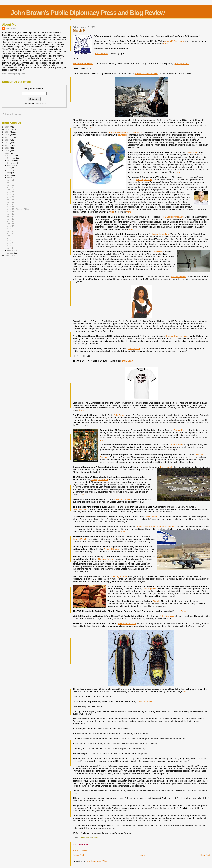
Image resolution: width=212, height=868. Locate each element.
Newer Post (78, 855)
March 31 (10, 180)
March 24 (10, 197)
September (12, 163)
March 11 (10, 224)
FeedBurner (40, 104)
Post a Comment (80, 850)
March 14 (10, 216)
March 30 (10, 182)
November (12, 158)
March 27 (10, 190)
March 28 (10, 187)
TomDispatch (166, 467)
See (112, 212)
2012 (8, 145)
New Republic (149, 589)
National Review (112, 549)
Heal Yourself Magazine (173, 217)
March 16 (10, 212)
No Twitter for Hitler (83, 64)
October (11, 160)
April (9, 175)
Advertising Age (168, 616)
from (165, 44)
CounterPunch (180, 430)
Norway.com (134, 348)
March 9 (10, 229)
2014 (8, 140)
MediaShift (192, 152)
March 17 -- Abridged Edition (18, 209)
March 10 (10, 226)
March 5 (10, 238)
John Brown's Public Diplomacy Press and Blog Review (88, 13)
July (9, 168)
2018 (8, 129)
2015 (8, 137)
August (10, 165)
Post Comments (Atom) (97, 861)
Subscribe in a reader (12, 114)
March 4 (10, 241)
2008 (8, 255)
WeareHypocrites (160, 234)
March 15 (10, 214)
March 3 (10, 243)
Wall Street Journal (127, 624)
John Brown (11, 28)
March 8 (10, 231)
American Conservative (146, 73)
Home (142, 855)
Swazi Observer (179, 276)
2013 (8, 142)
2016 (8, 135)
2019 (8, 127)
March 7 (10, 233)
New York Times (122, 499)
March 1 (10, 248)
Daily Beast (128, 361)
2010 (8, 150)
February (11, 250)
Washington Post (144, 180)
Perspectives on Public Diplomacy (126, 132)
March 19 (10, 204)
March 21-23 (12, 199)
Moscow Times (145, 701)
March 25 (10, 195)
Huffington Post (182, 64)
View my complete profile (13, 73)
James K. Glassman (174, 41)
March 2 (10, 246)
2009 (8, 153)
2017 (8, 132)
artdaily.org (158, 252)
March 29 (10, 185)
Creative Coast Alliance (177, 336)
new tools (122, 135)
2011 (8, 148)
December (12, 156)
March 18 (10, 207)
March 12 (10, 221)
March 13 (10, 219)
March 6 (10, 236)
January (11, 253)
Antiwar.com (151, 517)
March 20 (10, 202)
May (9, 173)
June (10, 170)
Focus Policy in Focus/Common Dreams (155, 527)
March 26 (10, 192)
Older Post (205, 855)
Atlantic (156, 601)
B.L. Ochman (101, 54)
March (10, 178)
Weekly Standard (100, 479)
